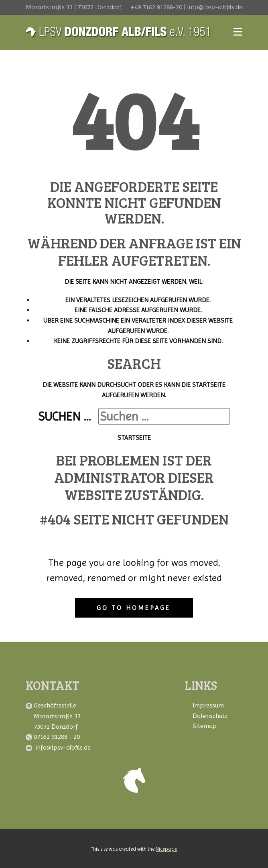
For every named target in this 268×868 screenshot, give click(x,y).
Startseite (134, 438)
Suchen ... (65, 416)
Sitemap (205, 726)
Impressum (208, 705)
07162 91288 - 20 (58, 737)
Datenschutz (210, 716)
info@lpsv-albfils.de (63, 747)
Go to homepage (134, 608)
